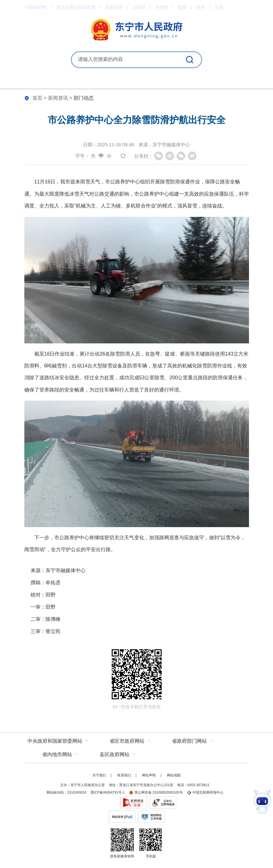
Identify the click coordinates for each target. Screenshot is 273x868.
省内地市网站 (57, 754)
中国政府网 (36, 7)
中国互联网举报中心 (205, 792)
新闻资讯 (58, 98)
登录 (201, 7)
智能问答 (114, 7)
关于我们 (99, 775)
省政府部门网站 (189, 741)
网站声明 (149, 775)
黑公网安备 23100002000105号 (156, 792)
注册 (219, 7)
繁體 (182, 7)
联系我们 (124, 775)
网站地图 (174, 775)
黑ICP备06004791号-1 (108, 792)
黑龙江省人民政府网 (76, 7)
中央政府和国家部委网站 (55, 741)
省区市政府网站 (127, 741)
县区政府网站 (115, 754)
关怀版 (162, 7)
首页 (37, 98)
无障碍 (139, 7)
